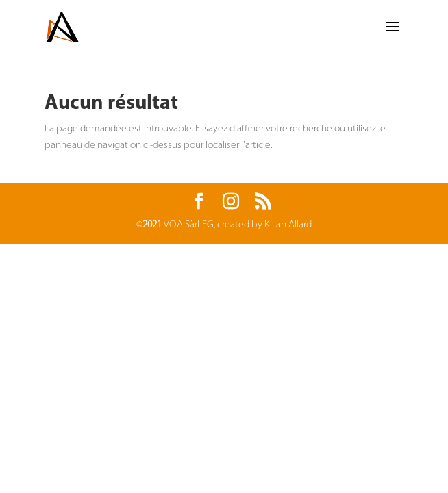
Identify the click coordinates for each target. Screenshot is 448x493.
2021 (152, 225)
